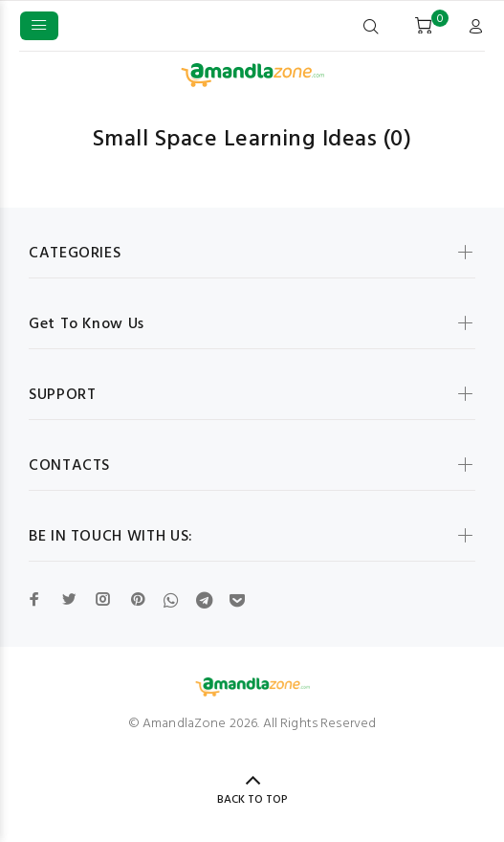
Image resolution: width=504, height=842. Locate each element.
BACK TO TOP (252, 800)
